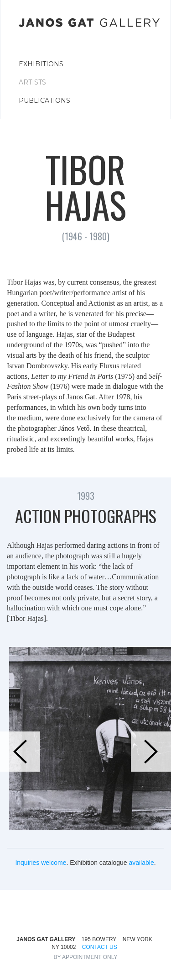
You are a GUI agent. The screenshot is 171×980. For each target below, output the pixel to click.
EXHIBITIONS (41, 64)
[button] (20, 752)
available (141, 863)
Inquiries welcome (41, 863)
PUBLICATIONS (44, 101)
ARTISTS (32, 82)
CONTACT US (100, 947)
